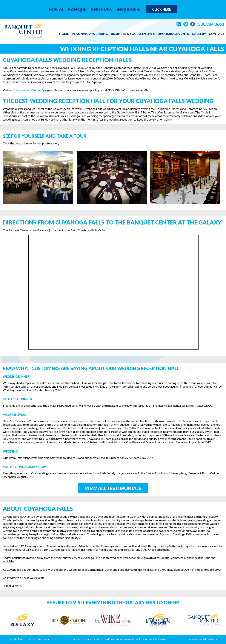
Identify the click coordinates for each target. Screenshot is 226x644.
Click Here (162, 9)
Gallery (199, 34)
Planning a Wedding (90, 34)
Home (64, 34)
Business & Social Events (133, 34)
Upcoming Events (173, 34)
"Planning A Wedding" (29, 90)
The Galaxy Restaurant (38, 639)
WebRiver (213, 639)
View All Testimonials (113, 488)
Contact (217, 34)
